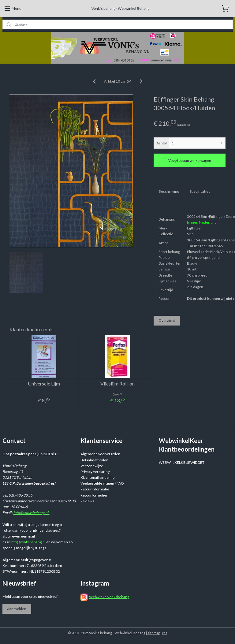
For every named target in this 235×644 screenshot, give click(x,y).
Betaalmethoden (94, 460)
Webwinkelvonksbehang (109, 597)
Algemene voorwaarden (100, 454)
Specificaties (200, 191)
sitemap (154, 633)
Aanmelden (17, 609)
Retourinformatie (95, 489)
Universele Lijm (44, 383)
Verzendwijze (92, 466)
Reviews (87, 501)
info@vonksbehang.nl (32, 513)
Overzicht (167, 320)
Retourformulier (94, 495)
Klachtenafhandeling (97, 477)
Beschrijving (169, 191)
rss (165, 633)
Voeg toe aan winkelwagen (190, 160)
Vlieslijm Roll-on (117, 383)
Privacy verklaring (95, 472)
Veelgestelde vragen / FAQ (102, 483)
